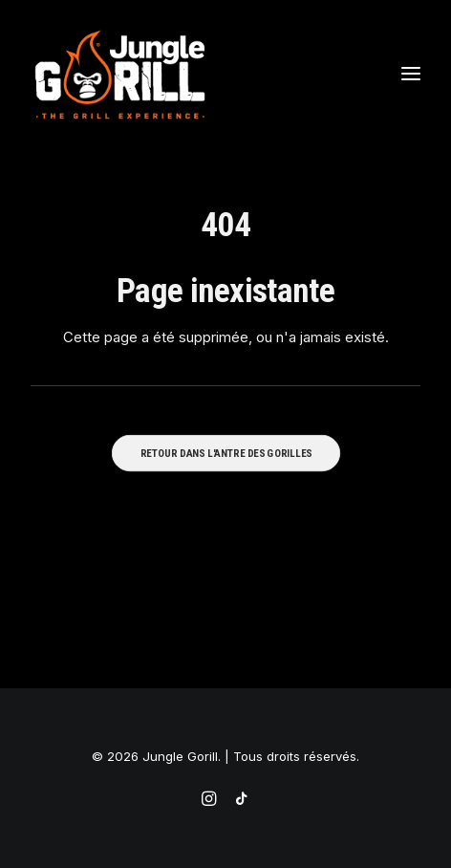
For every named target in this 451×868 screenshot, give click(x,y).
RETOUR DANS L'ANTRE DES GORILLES (225, 453)
